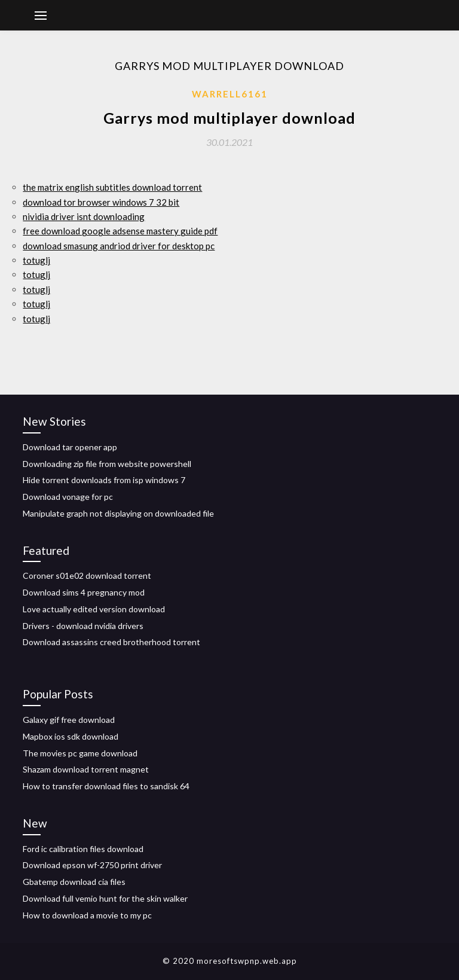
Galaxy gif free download (69, 720)
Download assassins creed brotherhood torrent (111, 642)
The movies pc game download (80, 753)
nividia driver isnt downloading (84, 216)
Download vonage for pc (68, 497)
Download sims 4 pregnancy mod (84, 592)
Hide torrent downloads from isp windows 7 (104, 480)
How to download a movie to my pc (87, 915)
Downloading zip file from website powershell (107, 464)
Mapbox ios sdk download (71, 736)
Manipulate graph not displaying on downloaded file (118, 513)
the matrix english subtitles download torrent (112, 187)
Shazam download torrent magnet (86, 769)
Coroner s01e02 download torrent (87, 576)
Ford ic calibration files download (83, 849)
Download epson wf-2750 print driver (92, 865)
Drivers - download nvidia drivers (83, 626)
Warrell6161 (230, 94)
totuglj (36, 260)
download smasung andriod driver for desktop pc (119, 246)
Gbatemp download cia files (74, 882)
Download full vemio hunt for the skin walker (105, 898)
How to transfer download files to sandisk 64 (106, 786)
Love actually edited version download (94, 609)
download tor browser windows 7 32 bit (101, 202)
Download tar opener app (70, 447)
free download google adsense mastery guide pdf (120, 231)
